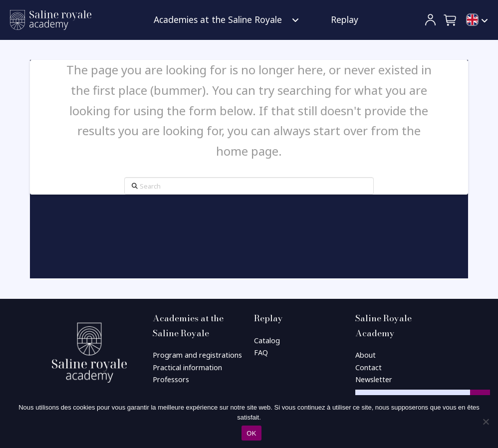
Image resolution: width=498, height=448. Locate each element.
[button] (451, 20)
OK (251, 433)
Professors (171, 379)
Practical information (187, 367)
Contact (369, 367)
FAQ (261, 352)
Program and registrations (197, 355)
